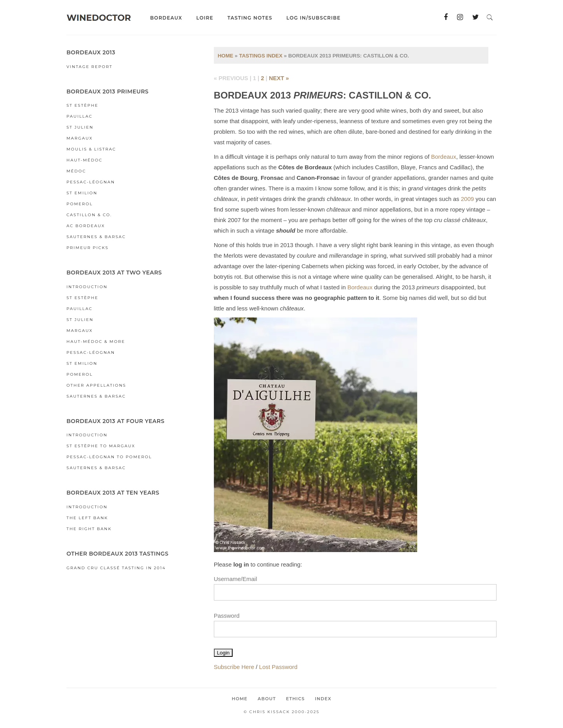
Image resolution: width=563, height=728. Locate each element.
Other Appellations (96, 385)
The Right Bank (89, 529)
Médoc (76, 171)
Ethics (296, 699)
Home (226, 56)
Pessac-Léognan (91, 182)
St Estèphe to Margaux (101, 446)
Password (227, 616)
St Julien (80, 127)
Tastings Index (261, 56)
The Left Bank (87, 518)
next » (279, 78)
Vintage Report (90, 67)
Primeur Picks (88, 248)
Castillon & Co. (89, 215)
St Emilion (82, 193)
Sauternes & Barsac (96, 237)
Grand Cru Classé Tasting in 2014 (116, 568)
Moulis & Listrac (91, 149)
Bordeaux (444, 157)
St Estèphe (82, 105)
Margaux (80, 138)
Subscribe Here (234, 667)
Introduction (87, 287)
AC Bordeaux (86, 226)
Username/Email (236, 579)
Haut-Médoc (84, 160)
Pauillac (80, 116)
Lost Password (278, 667)
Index (323, 699)
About (267, 699)
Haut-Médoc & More (96, 342)
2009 (467, 199)
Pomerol (80, 204)
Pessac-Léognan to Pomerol (109, 457)
